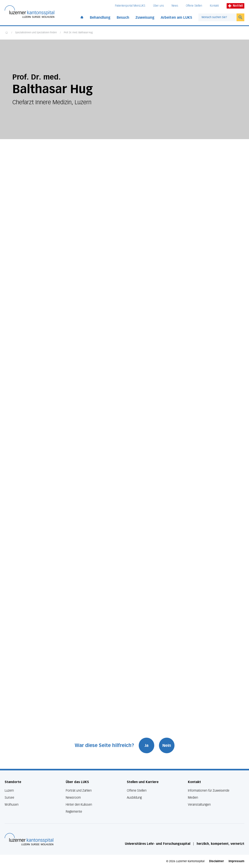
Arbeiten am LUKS (176, 18)
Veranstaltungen (199, 805)
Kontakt (214, 6)
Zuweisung (145, 18)
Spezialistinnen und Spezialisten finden (36, 33)
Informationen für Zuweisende (209, 791)
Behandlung (100, 18)
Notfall (235, 6)
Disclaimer (217, 861)
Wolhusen (12, 805)
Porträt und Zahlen (79, 791)
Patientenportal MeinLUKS (130, 6)
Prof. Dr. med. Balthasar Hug (78, 33)
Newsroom (73, 798)
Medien (193, 798)
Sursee (9, 798)
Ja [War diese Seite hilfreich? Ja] (146, 745)
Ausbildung (134, 798)
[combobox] (217, 17)
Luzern (9, 791)
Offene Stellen (194, 6)
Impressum (236, 861)
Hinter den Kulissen (79, 805)
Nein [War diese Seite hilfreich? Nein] (167, 745)
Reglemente (74, 812)
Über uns (158, 6)
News (175, 6)
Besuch (123, 18)
